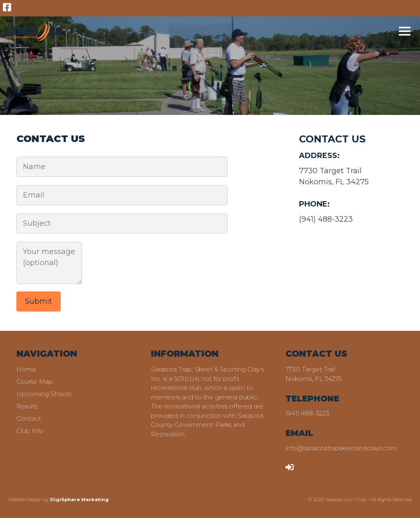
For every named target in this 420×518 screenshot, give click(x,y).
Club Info (30, 431)
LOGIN (301, 466)
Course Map (35, 382)
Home (26, 369)
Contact (29, 418)
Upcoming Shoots (44, 394)
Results (27, 406)
